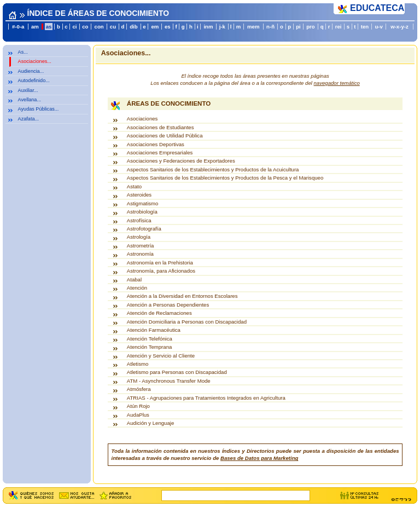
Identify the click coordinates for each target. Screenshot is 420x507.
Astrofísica (139, 220)
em (155, 27)
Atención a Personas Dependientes (168, 305)
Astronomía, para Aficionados (161, 271)
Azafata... (28, 119)
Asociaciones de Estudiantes (161, 127)
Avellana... (30, 100)
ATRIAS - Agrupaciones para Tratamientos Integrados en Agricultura (206, 398)
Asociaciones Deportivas (156, 144)
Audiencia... (31, 71)
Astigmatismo (143, 203)
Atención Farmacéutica (154, 330)
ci (74, 27)
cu (113, 27)
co (85, 27)
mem (253, 27)
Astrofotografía (144, 229)
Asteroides (139, 195)
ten (365, 27)
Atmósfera (139, 389)
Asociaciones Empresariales (160, 152)
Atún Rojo (138, 406)
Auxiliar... (28, 90)
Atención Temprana (150, 347)
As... (23, 52)
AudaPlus (138, 415)
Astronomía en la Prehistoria (160, 263)
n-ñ (270, 27)
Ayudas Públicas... (39, 109)
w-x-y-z (399, 27)
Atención (137, 288)
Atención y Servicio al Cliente (161, 356)
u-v (378, 27)
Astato (134, 186)
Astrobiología (142, 212)
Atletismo (138, 364)
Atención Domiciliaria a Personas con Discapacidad (187, 322)
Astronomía (140, 254)
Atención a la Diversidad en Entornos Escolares (182, 296)
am (35, 27)
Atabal (134, 280)
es (168, 27)
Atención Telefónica (150, 339)
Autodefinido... (34, 80)
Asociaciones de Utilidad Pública (165, 136)
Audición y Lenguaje (150, 423)
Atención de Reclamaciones (159, 313)
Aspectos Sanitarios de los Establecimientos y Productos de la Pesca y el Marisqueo (225, 178)
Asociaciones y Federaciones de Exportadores (181, 161)
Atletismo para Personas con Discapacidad (177, 372)
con (99, 27)
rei (339, 27)
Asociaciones (142, 119)
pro (310, 27)
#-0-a (18, 27)
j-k (222, 27)
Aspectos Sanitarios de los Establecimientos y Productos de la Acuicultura (213, 169)
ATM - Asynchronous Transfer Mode (169, 381)
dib (133, 27)
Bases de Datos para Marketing (259, 458)
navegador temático (337, 83)
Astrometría (141, 246)
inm (208, 27)
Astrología (139, 237)
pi (298, 27)
